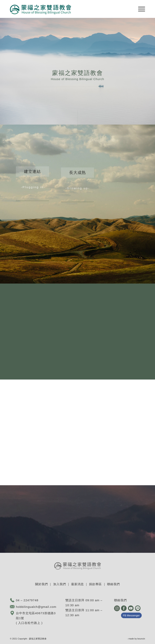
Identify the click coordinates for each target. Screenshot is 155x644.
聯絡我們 (113, 584)
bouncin (141, 639)
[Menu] (140, 9)
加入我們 (60, 584)
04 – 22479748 (27, 600)
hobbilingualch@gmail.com (36, 607)
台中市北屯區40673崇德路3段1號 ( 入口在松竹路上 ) (36, 618)
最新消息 (77, 584)
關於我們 (42, 584)
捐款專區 (95, 584)
